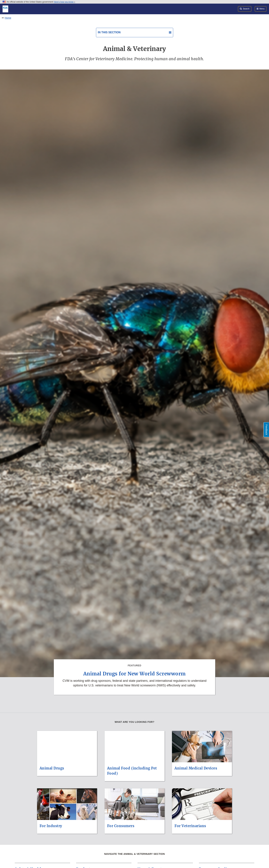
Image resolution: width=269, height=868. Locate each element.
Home (8, 18)
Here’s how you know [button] (65, 2)
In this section (109, 32)
